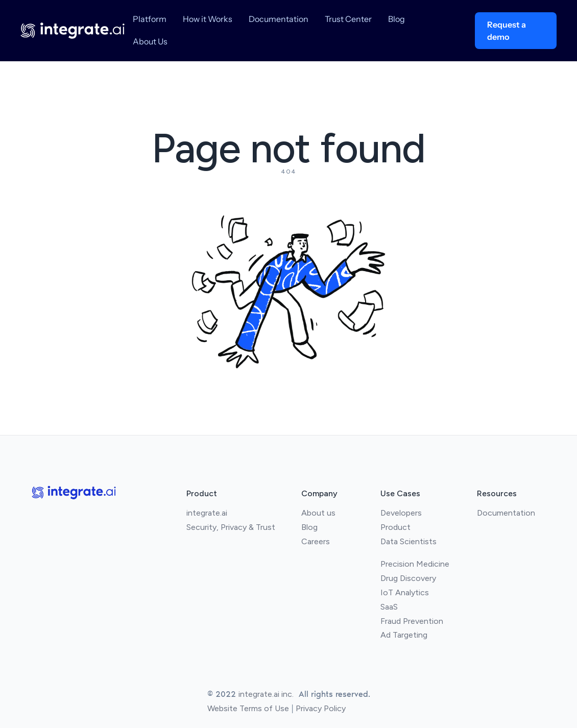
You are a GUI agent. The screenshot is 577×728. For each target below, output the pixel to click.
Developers (401, 513)
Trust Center (348, 19)
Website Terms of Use (248, 708)
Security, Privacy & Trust (231, 527)
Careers (316, 541)
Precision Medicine (415, 564)
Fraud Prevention (412, 621)
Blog (396, 19)
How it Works (208, 19)
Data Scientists (408, 541)
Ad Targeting (404, 635)
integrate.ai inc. (266, 694)
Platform (150, 19)
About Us (150, 41)
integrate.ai (207, 513)
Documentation (279, 19)
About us (318, 513)
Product (395, 527)
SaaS (389, 607)
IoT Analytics (405, 592)
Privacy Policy (321, 708)
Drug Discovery (408, 578)
